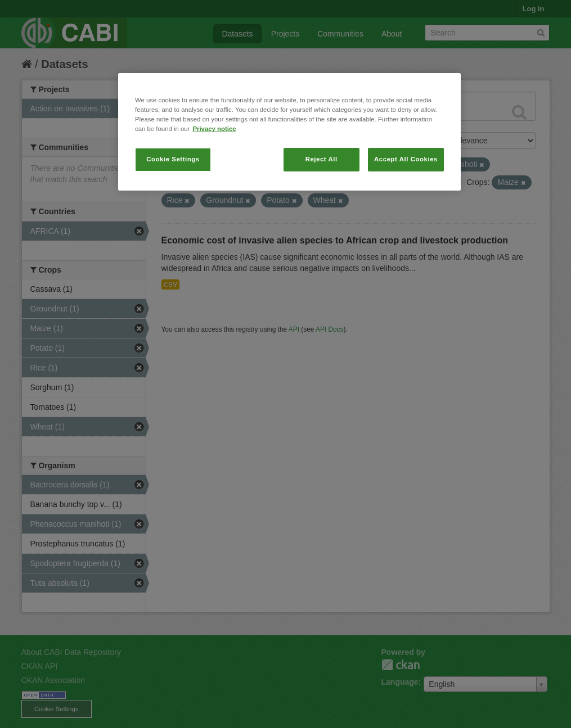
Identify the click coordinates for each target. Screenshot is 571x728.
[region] (289, 132)
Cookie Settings (173, 159)
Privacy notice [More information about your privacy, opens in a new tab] (214, 129)
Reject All (322, 159)
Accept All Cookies (406, 159)
